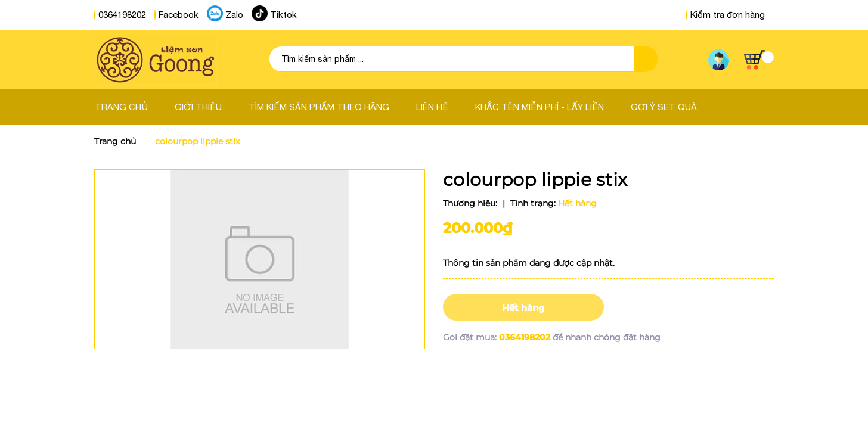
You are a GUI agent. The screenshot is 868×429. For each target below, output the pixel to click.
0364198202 (122, 15)
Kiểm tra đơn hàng (726, 15)
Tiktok (283, 15)
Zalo (234, 15)
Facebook (179, 15)
